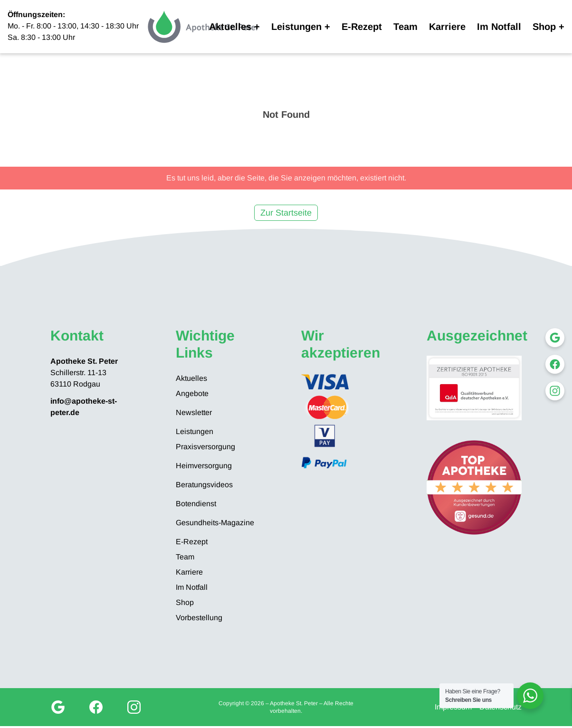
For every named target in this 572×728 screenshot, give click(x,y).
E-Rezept (362, 27)
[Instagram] (134, 707)
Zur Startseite (286, 213)
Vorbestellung (199, 618)
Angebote (192, 393)
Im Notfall (499, 27)
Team (405, 27)
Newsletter (194, 412)
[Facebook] (96, 707)
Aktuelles (230, 27)
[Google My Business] (58, 707)
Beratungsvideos (204, 485)
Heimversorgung (204, 466)
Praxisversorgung (205, 447)
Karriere (447, 27)
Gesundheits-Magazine (215, 523)
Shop (544, 27)
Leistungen (296, 27)
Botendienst (196, 504)
